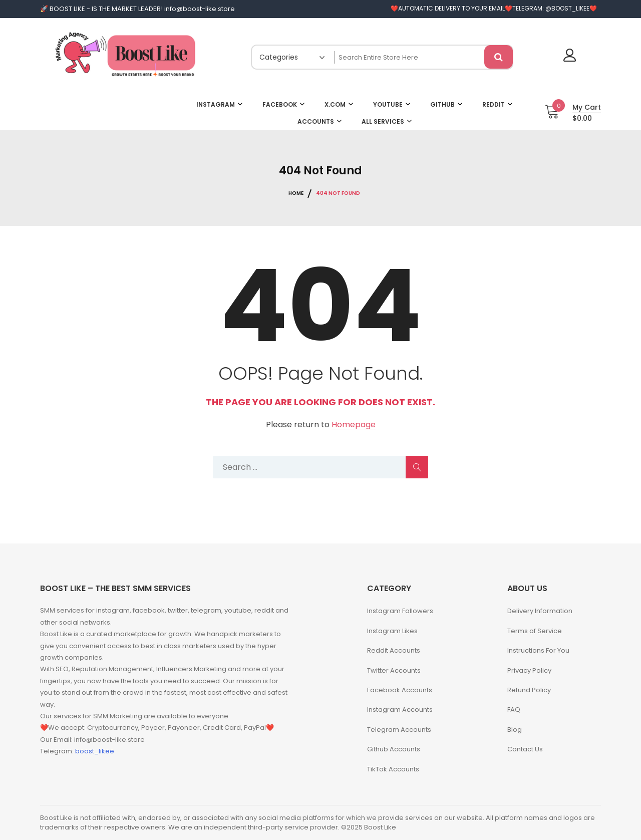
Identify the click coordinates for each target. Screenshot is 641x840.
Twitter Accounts (394, 670)
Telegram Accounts (399, 730)
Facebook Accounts (400, 690)
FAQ (514, 710)
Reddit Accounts (394, 650)
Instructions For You (538, 650)
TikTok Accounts (393, 769)
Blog (515, 730)
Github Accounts (394, 749)
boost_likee (95, 751)
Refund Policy (529, 690)
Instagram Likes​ (392, 631)
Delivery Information (540, 611)
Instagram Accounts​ (400, 710)
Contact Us (525, 749)
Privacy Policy (529, 670)
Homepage (354, 425)
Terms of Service (535, 631)
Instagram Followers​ (400, 611)
